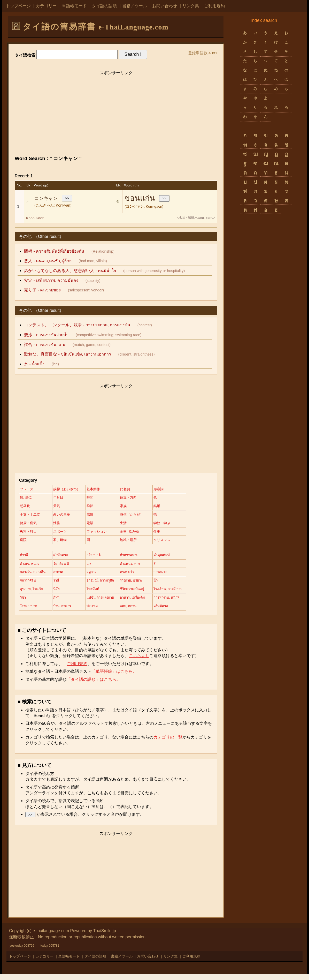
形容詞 (169, 489)
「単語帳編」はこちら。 (114, 677)
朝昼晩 (25, 507)
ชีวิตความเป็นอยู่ (141, 594)
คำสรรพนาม (138, 558)
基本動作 (99, 489)
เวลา (96, 567)
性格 (59, 525)
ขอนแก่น (140, 198)
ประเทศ (98, 612)
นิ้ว (166, 585)
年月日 (61, 498)
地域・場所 (137, 543)
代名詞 (133, 489)
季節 (95, 507)
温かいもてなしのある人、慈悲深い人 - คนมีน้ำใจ (70, 271)
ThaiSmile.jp (105, 936)
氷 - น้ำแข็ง (34, 364)
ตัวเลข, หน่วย (31, 567)
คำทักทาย (63, 558)
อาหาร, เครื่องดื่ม (141, 603)
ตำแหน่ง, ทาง (138, 567)
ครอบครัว (135, 576)
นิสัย (59, 594)
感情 (95, 516)
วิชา (23, 603)
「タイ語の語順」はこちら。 (94, 685)
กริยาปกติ (99, 558)
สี (165, 567)
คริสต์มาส (171, 612)
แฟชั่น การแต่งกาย (107, 603)
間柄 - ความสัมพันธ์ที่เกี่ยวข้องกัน (54, 251)
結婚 (167, 507)
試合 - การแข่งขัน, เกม (45, 345)
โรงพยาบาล (29, 612)
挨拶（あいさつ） (70, 489)
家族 (131, 507)
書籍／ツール (135, 6)
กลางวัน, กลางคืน (34, 576)
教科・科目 (29, 534)
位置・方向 (137, 498)
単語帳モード (74, 6)
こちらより (139, 662)
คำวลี (24, 558)
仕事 (167, 534)
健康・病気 (29, 525)
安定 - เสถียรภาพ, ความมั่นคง (51, 280)
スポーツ (63, 534)
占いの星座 (65, 516)
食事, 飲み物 (138, 534)
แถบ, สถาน (137, 612)
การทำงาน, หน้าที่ (178, 603)
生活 (131, 525)
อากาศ (61, 576)
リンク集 (191, 6)
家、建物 (63, 543)
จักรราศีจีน (29, 585)
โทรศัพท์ (98, 594)
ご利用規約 (214, 6)
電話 (95, 525)
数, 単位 (26, 498)
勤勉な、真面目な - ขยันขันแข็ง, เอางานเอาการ (68, 354)
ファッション (103, 534)
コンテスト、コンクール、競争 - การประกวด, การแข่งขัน (77, 325)
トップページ (18, 6)
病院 (24, 543)
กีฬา (59, 603)
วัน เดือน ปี (64, 567)
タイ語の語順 (104, 6)
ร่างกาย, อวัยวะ (140, 585)
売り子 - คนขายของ (42, 290)
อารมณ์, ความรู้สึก (106, 585)
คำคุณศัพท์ (172, 558)
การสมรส (171, 576)
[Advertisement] (116, 114)
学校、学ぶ (173, 525)
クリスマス (173, 543)
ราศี (59, 585)
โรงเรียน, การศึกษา (179, 594)
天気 (59, 507)
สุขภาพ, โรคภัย (32, 594)
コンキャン (46, 198)
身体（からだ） (140, 516)
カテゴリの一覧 (168, 743)
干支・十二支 (31, 516)
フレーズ (27, 489)
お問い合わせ (165, 6)
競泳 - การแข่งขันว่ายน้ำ (46, 335)
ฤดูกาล (97, 576)
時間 (95, 498)
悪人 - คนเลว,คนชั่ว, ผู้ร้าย (48, 261)
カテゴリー (46, 6)
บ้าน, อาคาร (66, 612)
